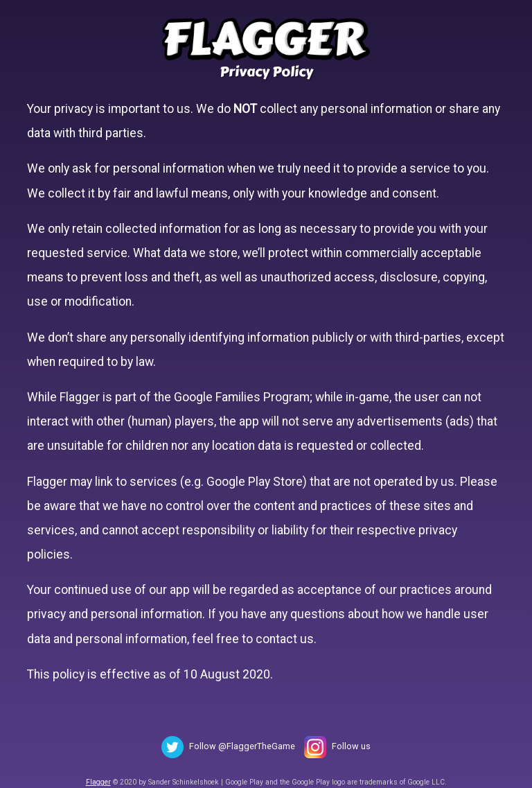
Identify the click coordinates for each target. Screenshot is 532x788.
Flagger (98, 782)
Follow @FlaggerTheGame (242, 746)
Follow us (351, 746)
